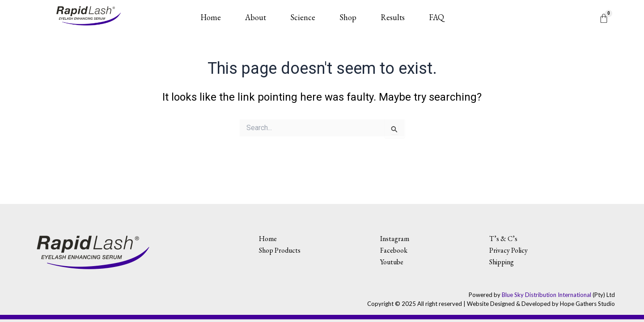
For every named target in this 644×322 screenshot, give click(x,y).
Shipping (502, 262)
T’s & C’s (503, 239)
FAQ (436, 17)
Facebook (394, 250)
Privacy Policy (508, 250)
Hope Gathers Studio (587, 304)
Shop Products (280, 250)
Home (211, 17)
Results (393, 17)
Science (303, 17)
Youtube (392, 262)
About (256, 17)
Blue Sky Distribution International (547, 295)
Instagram (395, 239)
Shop (348, 17)
